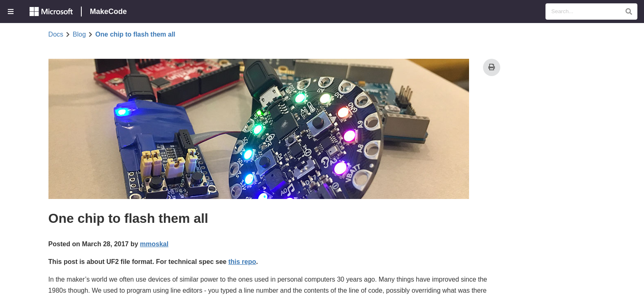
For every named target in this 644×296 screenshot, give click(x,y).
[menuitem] (11, 12)
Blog (79, 35)
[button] (629, 12)
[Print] (491, 67)
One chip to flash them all (135, 35)
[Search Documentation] (591, 12)
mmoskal (154, 244)
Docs (56, 35)
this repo (242, 262)
